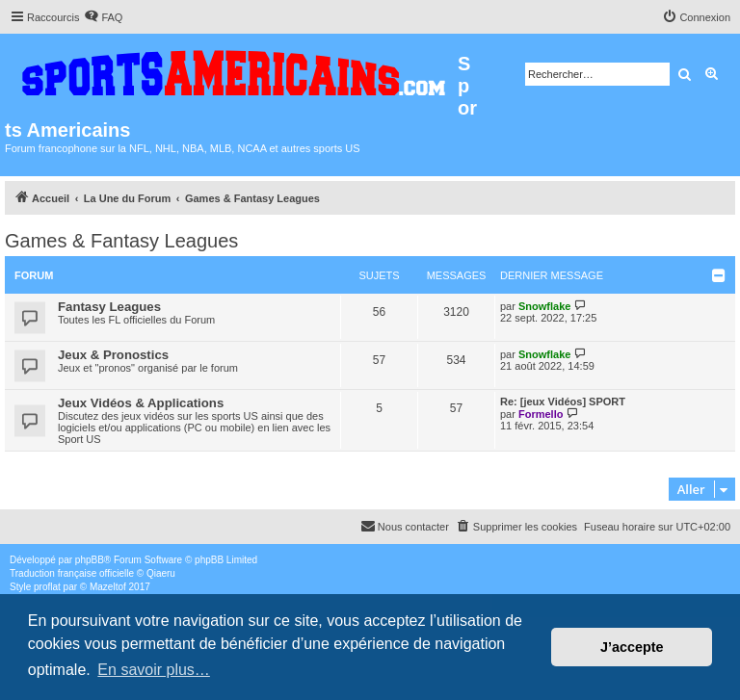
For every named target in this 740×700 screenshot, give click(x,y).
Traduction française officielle (72, 573)
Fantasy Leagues (109, 307)
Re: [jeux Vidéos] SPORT (563, 402)
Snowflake (544, 306)
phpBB (90, 560)
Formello (541, 414)
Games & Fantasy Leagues (121, 241)
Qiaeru (161, 573)
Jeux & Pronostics (113, 355)
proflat (47, 587)
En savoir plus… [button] (154, 670)
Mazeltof (108, 587)
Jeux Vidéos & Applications (141, 403)
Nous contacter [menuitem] (405, 526)
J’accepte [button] (632, 647)
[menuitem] (103, 17)
